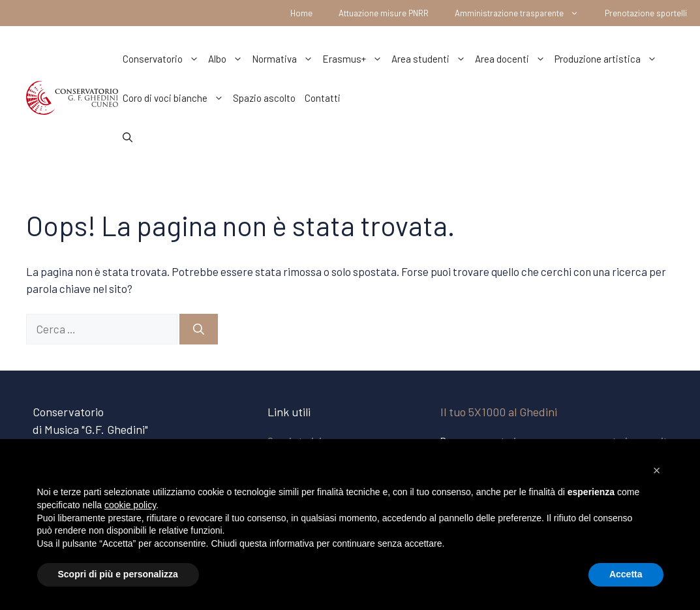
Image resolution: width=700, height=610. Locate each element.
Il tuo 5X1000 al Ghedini (499, 412)
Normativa (285, 59)
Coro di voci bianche (175, 98)
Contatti (323, 98)
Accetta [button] (626, 574)
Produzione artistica (608, 59)
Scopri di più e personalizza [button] (118, 574)
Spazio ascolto (264, 98)
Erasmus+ (355, 59)
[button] (657, 470)
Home (301, 13)
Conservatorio (163, 59)
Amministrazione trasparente (523, 13)
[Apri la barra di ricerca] (128, 137)
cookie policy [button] (130, 505)
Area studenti (431, 59)
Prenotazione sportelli (646, 13)
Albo (228, 59)
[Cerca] (199, 329)
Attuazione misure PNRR (384, 13)
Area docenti (512, 59)
